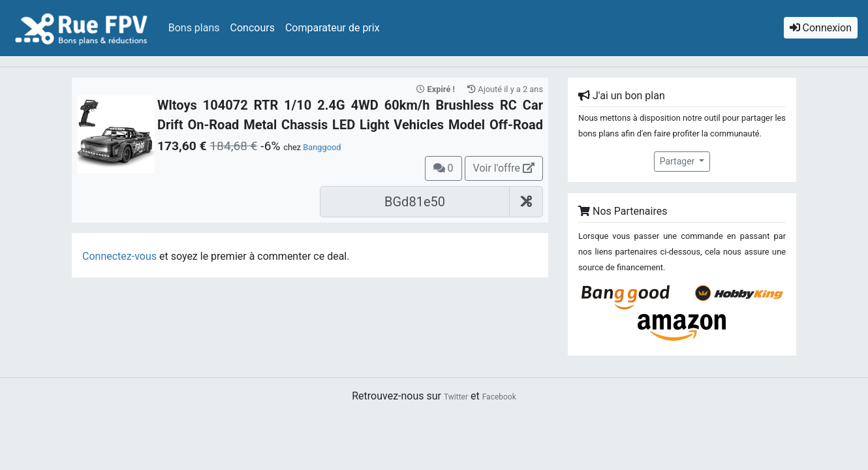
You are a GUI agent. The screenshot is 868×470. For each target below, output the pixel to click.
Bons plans (194, 28)
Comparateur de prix (333, 28)
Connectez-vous (119, 256)
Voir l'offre (504, 168)
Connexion (821, 28)
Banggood (322, 147)
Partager (678, 161)
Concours (253, 28)
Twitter (456, 397)
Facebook (499, 397)
